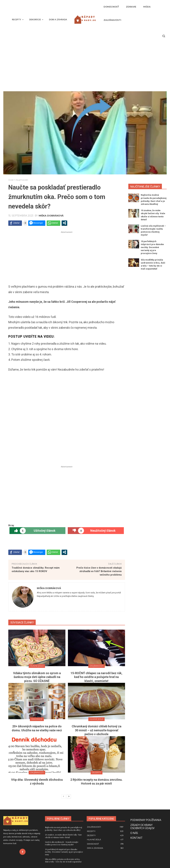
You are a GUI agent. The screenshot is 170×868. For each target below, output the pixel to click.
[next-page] (69, 797)
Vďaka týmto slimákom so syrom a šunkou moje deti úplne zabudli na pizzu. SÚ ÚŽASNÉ (37, 677)
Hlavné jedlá (37, 666)
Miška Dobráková (51, 216)
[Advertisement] (85, 66)
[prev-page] (64, 797)
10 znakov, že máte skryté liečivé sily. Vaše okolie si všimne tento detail (63, 836)
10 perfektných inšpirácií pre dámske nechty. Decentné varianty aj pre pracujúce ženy (152, 247)
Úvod (11, 180)
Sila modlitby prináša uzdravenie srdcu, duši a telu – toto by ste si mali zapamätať (63, 860)
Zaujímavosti (22, 180)
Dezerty (97, 772)
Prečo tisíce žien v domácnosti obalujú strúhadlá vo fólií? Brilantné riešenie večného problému (99, 571)
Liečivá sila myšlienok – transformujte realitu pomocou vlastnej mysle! (62, 843)
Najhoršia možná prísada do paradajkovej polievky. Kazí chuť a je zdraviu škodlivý (64, 829)
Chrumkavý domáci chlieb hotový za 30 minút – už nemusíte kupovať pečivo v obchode (97, 730)
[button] (164, 36)
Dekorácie (37, 719)
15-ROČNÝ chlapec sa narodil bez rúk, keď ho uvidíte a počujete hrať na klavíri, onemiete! (96, 677)
